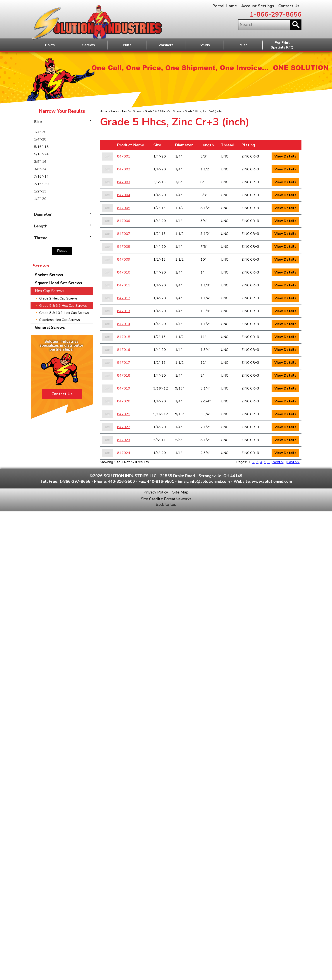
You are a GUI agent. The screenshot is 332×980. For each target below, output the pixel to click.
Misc (243, 45)
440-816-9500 (121, 481)
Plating (248, 145)
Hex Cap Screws (132, 111)
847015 (124, 337)
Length (207, 145)
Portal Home (225, 6)
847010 (124, 272)
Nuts (127, 45)
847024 (124, 453)
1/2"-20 (40, 199)
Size (157, 145)
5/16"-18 (41, 147)
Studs (205, 45)
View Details (285, 156)
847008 (124, 247)
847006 (124, 221)
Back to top (166, 504)
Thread (228, 145)
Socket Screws (49, 275)
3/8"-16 (40, 162)
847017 (124, 363)
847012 (124, 298)
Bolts (50, 45)
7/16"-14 (41, 177)
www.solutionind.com (272, 481)
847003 (124, 182)
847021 (124, 414)
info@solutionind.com (210, 481)
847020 (124, 401)
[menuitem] (62, 132)
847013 (124, 311)
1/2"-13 (40, 191)
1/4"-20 (40, 132)
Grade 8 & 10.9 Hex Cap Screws (64, 313)
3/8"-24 (40, 169)
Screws (89, 45)
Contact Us (289, 6)
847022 (124, 427)
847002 (124, 169)
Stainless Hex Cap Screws (60, 320)
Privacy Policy (156, 492)
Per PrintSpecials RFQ (282, 45)
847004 (124, 195)
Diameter (184, 145)
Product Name (131, 145)
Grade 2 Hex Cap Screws (58, 298)
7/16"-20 (41, 184)
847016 (124, 350)
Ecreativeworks (178, 499)
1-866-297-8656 (276, 15)
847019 (124, 388)
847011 (124, 285)
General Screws (50, 327)
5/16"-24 (41, 154)
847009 (124, 260)
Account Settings (258, 6)
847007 (124, 234)
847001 (124, 156)
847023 (124, 440)
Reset (62, 251)
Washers (166, 45)
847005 (124, 208)
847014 (124, 324)
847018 (124, 376)
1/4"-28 (40, 139)
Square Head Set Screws (58, 283)
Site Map (180, 492)
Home (104, 111)
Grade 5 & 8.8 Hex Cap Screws (163, 111)
